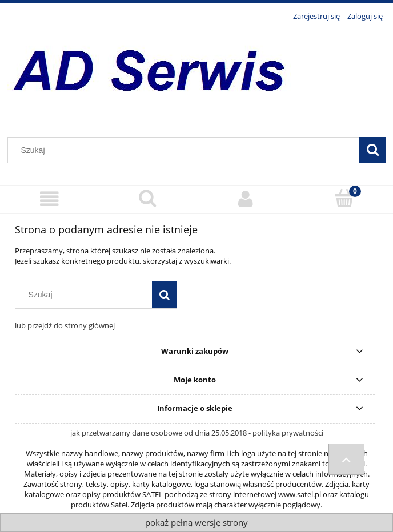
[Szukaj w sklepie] (186, 150)
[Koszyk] (344, 198)
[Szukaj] (372, 150)
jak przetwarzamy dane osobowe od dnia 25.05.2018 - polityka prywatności (197, 433)
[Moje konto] (246, 199)
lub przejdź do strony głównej (65, 325)
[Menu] (49, 199)
